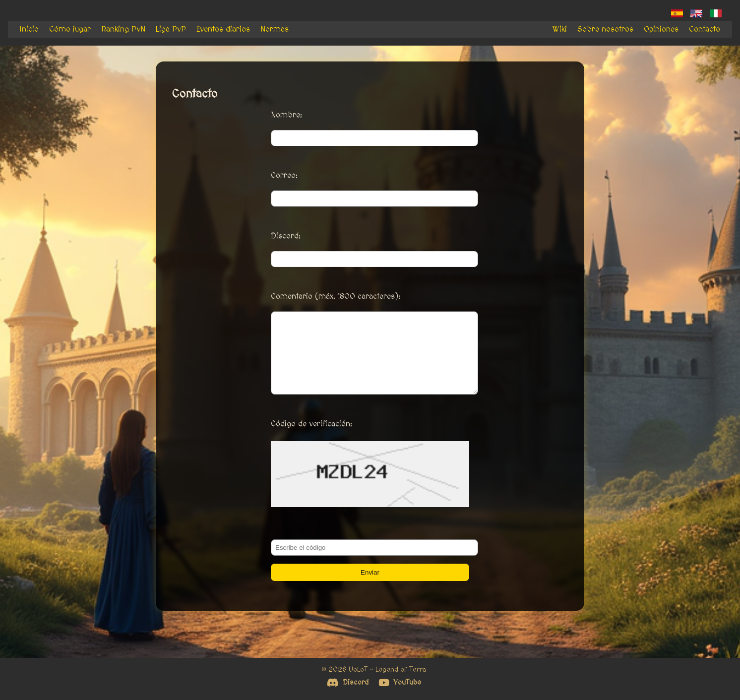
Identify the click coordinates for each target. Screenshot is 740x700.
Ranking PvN (123, 29)
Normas (275, 29)
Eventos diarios (223, 29)
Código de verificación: (311, 439)
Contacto (705, 29)
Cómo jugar (70, 29)
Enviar (370, 587)
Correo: (284, 175)
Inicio (29, 29)
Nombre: (286, 115)
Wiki (560, 29)
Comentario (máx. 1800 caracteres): (336, 296)
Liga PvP (171, 29)
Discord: (286, 236)
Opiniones (661, 29)
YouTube (400, 682)
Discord (348, 682)
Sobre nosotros (605, 29)
